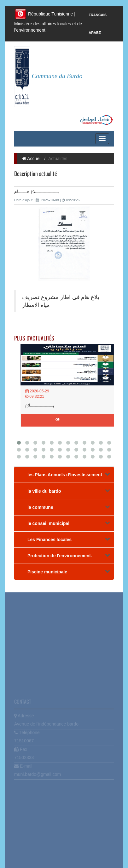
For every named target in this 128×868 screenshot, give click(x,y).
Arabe (95, 33)
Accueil (32, 159)
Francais (98, 15)
